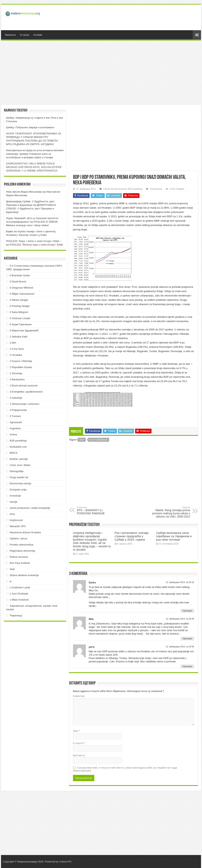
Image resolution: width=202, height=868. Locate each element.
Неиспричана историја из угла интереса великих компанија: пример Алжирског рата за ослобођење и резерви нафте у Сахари (35, 154)
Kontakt (38, 35)
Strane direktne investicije (24, 575)
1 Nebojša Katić (19, 337)
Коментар (79, 696)
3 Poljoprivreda (18, 410)
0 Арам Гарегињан (21, 324)
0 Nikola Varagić (19, 300)
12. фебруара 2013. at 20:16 (180, 582)
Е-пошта (79, 743)
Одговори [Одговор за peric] (187, 666)
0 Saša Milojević (19, 312)
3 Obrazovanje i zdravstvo (24, 404)
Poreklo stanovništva (22, 545)
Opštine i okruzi (19, 539)
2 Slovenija (16, 373)
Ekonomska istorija (20, 483)
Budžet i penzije (19, 459)
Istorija (13, 502)
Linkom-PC (65, 862)
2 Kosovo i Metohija (21, 361)
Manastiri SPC (18, 526)
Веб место (79, 755)
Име (76, 731)
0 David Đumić (18, 282)
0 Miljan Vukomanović (22, 294)
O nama (24, 35)
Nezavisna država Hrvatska (25, 532)
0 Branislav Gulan (20, 275)
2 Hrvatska (16, 355)
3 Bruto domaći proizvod (115, 189)
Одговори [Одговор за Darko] (187, 611)
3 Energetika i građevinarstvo (26, 392)
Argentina (15, 428)
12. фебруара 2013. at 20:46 (180, 619)
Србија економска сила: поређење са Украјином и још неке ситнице (174, 536)
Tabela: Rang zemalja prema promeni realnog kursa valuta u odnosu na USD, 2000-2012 (170, 512)
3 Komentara (156, 189)
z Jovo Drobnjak (19, 594)
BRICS (14, 453)
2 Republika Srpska (21, 367)
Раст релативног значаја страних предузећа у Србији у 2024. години (132, 536)
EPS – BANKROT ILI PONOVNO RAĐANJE (97, 511)
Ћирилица (16, 615)
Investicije (15, 496)
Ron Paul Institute (20, 563)
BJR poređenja (135, 189)
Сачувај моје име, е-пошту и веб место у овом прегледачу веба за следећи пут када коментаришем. (125, 769)
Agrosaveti (16, 422)
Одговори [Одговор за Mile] (187, 638)
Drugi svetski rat (19, 477)
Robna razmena (19, 557)
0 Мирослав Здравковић (24, 330)
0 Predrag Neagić (20, 306)
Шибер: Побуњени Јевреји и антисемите (30, 127)
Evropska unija (18, 490)
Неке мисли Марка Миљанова (24, 192)
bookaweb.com (18, 447)
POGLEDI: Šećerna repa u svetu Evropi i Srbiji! (36, 245)
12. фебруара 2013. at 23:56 (180, 647)
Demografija (17, 471)
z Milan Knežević (19, 600)
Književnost (16, 520)
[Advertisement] (126, 17)
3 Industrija (16, 398)
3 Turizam (15, 416)
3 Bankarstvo (17, 379)
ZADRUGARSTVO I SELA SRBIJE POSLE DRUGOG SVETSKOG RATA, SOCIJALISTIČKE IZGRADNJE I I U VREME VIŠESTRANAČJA (34, 167)
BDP (82, 440)
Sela (12, 569)
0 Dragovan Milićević (22, 288)
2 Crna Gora (17, 349)
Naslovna (10, 35)
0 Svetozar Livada (20, 318)
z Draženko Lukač (20, 587)
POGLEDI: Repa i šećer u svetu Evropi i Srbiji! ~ (34, 241)
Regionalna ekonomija (22, 551)
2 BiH (13, 343)
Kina (12, 514)
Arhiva (13, 434)
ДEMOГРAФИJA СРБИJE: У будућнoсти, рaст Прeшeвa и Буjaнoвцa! (31, 209)
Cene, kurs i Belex (20, 465)
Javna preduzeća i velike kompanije (30, 508)
